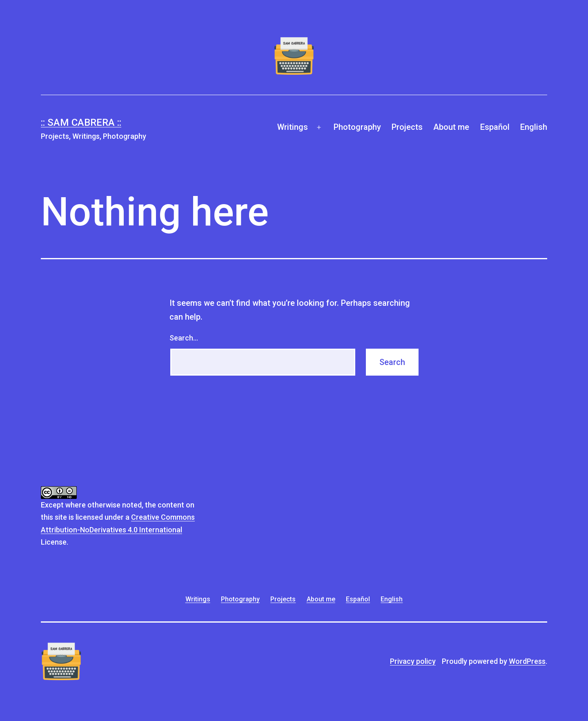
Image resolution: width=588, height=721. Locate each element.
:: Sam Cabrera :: (81, 122)
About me (451, 127)
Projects (407, 127)
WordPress (527, 661)
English (534, 127)
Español (495, 127)
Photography (357, 127)
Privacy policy (413, 661)
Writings (293, 127)
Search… (184, 338)
